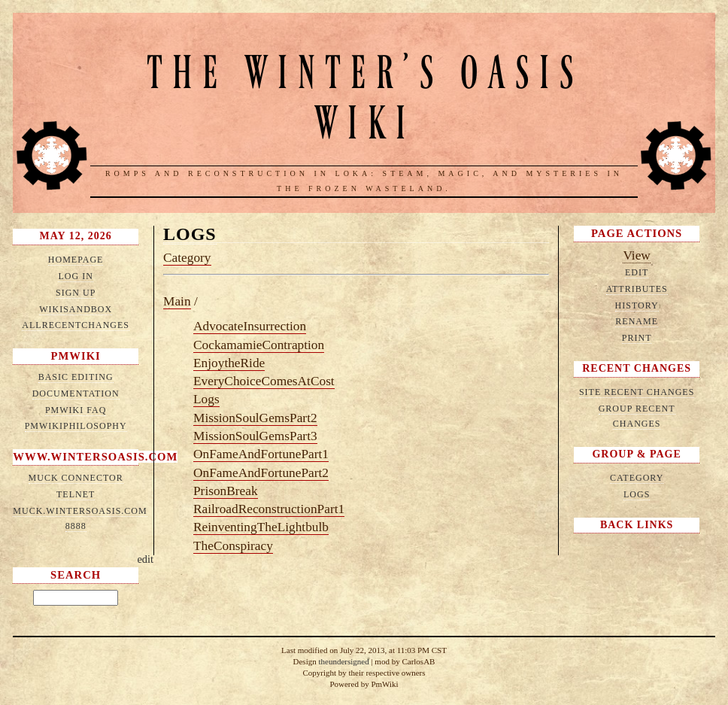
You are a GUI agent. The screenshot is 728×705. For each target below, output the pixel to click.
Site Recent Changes (637, 392)
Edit (637, 272)
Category (187, 258)
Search (76, 575)
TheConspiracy (233, 546)
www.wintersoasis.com (95, 457)
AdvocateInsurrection (250, 326)
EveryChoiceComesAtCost (264, 381)
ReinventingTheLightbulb (261, 527)
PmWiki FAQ (76, 410)
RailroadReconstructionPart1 (269, 509)
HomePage (76, 260)
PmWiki (76, 356)
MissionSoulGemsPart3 (255, 436)
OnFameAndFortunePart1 (261, 454)
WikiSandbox (76, 309)
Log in (75, 276)
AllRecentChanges (76, 325)
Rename (637, 321)
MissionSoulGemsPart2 (255, 418)
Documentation (76, 394)
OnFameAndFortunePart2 (261, 473)
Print (637, 338)
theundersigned (343, 661)
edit (145, 559)
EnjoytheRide (229, 363)
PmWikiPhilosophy (76, 426)
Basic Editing (76, 377)
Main (177, 301)
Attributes (637, 289)
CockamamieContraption (259, 345)
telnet (76, 494)
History (637, 305)
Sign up (76, 293)
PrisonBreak (226, 491)
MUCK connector (76, 478)
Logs (190, 234)
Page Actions (637, 233)
